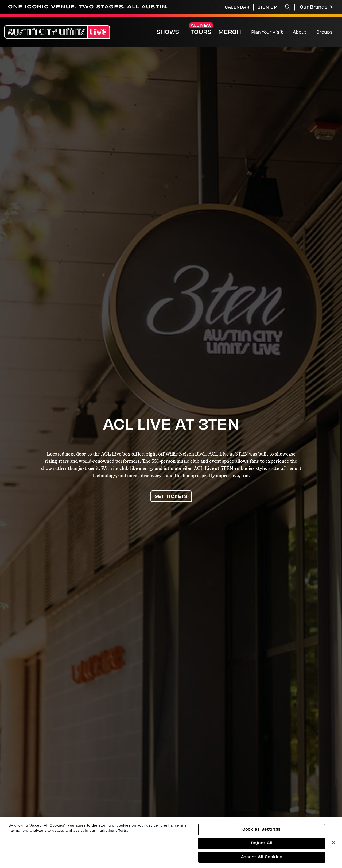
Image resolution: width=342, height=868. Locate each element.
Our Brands (316, 7)
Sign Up (267, 8)
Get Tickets (171, 497)
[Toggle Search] (288, 7)
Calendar (237, 8)
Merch (234, 32)
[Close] (333, 848)
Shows (168, 33)
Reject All (262, 849)
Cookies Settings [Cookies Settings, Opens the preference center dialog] (262, 836)
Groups (324, 33)
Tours (201, 33)
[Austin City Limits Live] (57, 32)
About (300, 33)
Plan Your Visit (267, 33)
